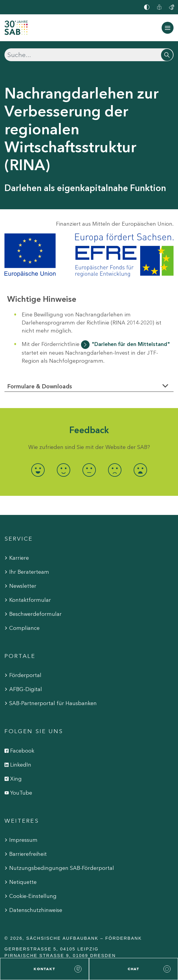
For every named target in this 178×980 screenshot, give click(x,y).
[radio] (38, 470)
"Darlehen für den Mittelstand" (131, 344)
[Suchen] (89, 55)
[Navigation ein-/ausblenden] (168, 28)
